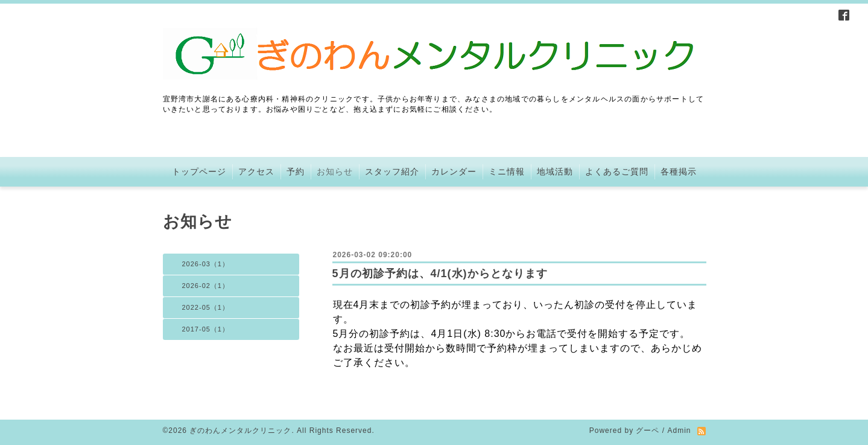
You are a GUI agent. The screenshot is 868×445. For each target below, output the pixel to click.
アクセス (256, 171)
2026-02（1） (206, 286)
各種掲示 (679, 171)
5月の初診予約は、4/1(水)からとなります (440, 274)
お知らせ (335, 171)
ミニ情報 (507, 171)
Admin (679, 431)
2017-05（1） (206, 329)
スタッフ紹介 (392, 171)
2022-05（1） (206, 307)
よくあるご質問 (617, 171)
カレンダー (454, 171)
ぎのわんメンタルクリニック (240, 431)
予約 (296, 171)
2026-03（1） (206, 264)
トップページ (199, 171)
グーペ (648, 431)
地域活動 (555, 171)
